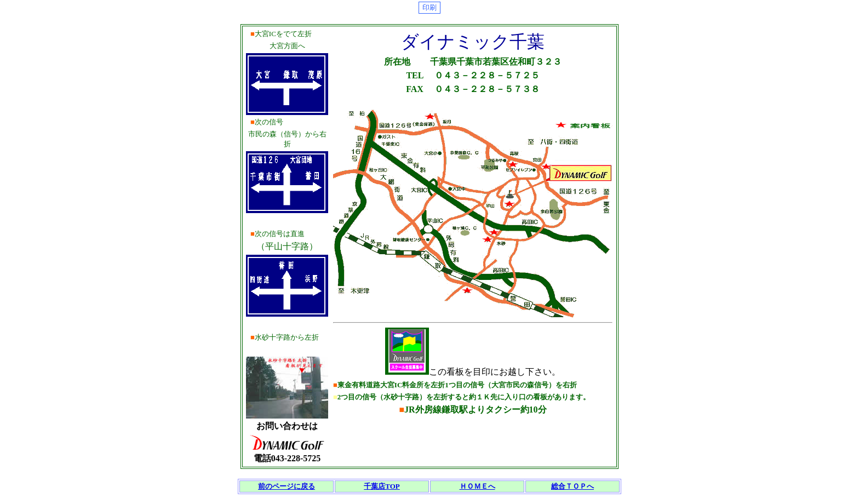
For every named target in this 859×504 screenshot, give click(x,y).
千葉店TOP (382, 486)
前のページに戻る (287, 486)
